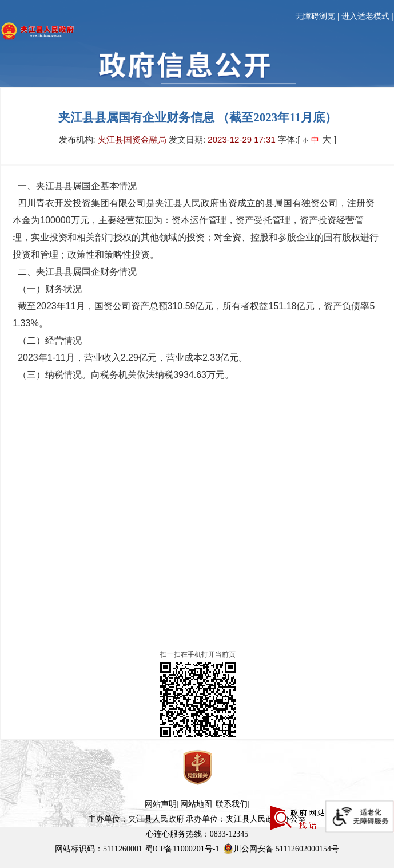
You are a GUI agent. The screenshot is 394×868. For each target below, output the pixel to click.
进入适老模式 (365, 16)
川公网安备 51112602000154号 (281, 849)
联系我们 (232, 804)
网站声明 (161, 804)
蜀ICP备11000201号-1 (182, 849)
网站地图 (196, 804)
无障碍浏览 (315, 16)
